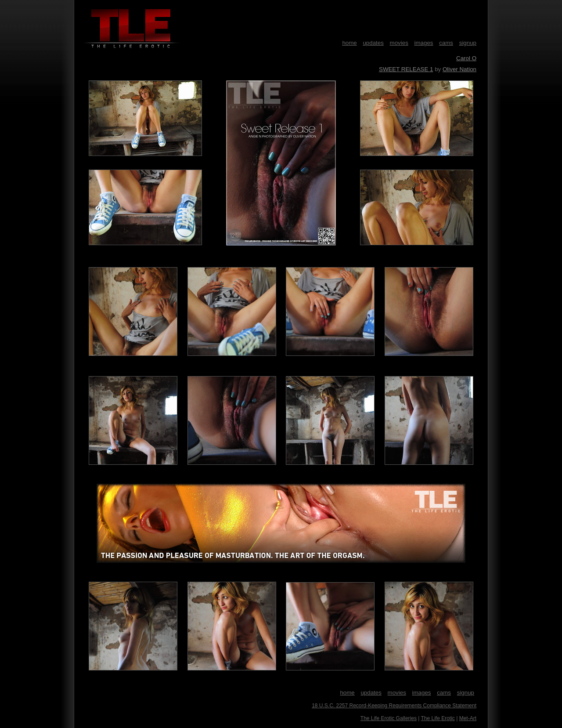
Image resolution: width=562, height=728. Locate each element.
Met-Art (468, 718)
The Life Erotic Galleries (389, 718)
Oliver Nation (459, 69)
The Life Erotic (438, 718)
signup (468, 43)
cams (446, 43)
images (424, 43)
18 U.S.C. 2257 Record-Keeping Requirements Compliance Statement (394, 706)
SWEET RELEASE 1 (406, 69)
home (349, 43)
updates (373, 43)
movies (399, 43)
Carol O (466, 58)
